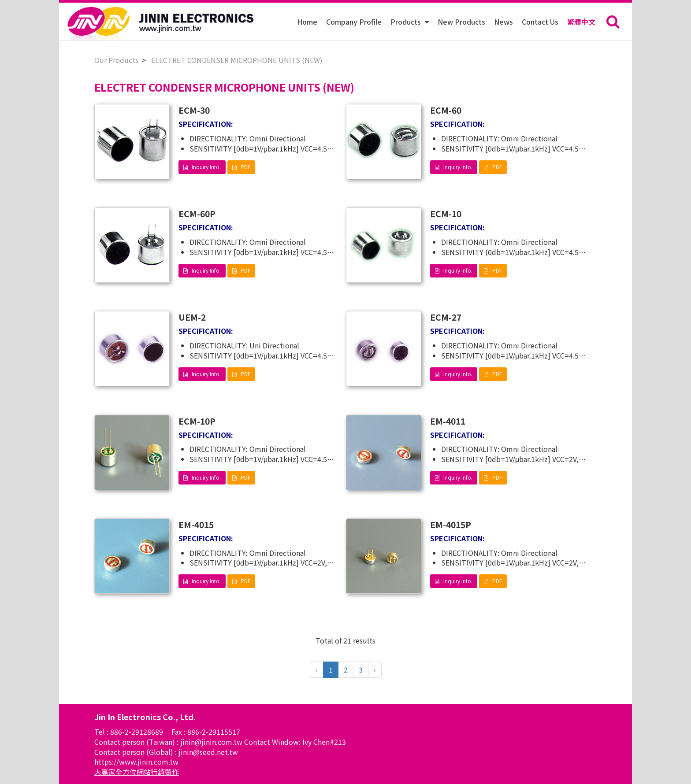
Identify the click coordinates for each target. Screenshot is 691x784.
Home (307, 22)
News (503, 22)
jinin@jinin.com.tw (212, 742)
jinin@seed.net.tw (208, 752)
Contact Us (540, 22)
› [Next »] (375, 669)
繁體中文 (581, 22)
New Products (461, 22)
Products (407, 22)
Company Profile (354, 22)
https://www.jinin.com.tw (136, 762)
